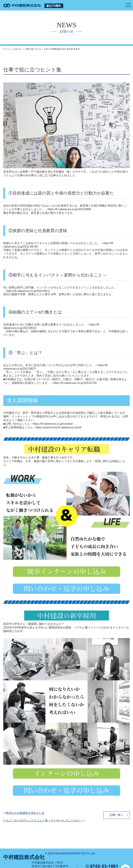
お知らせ (17, 49)
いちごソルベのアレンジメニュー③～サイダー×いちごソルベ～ (43, 820)
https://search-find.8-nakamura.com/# (58, 427)
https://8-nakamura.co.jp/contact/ (53, 424)
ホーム (6, 49)
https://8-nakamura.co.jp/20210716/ (75, 383)
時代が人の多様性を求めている (25, 813)
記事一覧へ (117, 815)
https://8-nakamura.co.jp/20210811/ (28, 291)
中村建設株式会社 (24, 857)
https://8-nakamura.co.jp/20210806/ (69, 209)
